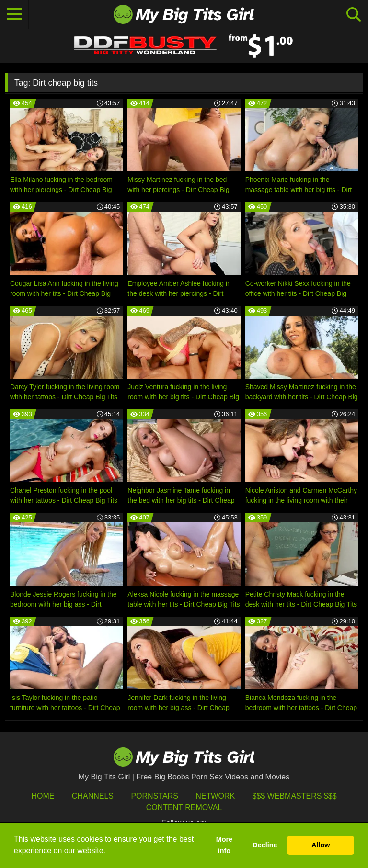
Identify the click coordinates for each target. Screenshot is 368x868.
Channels (93, 796)
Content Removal (184, 807)
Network (215, 796)
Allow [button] (321, 845)
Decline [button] (265, 845)
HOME (43, 796)
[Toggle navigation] (14, 14)
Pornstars (154, 796)
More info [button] (224, 845)
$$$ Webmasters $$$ (295, 796)
